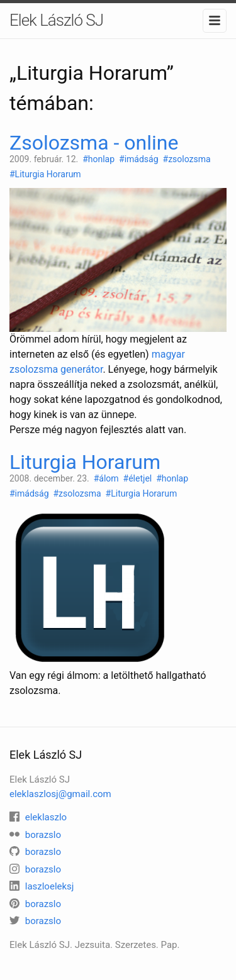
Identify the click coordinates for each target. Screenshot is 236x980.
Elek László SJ (56, 20)
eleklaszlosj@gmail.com (60, 794)
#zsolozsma (188, 159)
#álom (107, 478)
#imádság (140, 159)
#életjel (139, 478)
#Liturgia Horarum (46, 174)
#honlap (99, 159)
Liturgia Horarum (85, 462)
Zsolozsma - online (94, 143)
